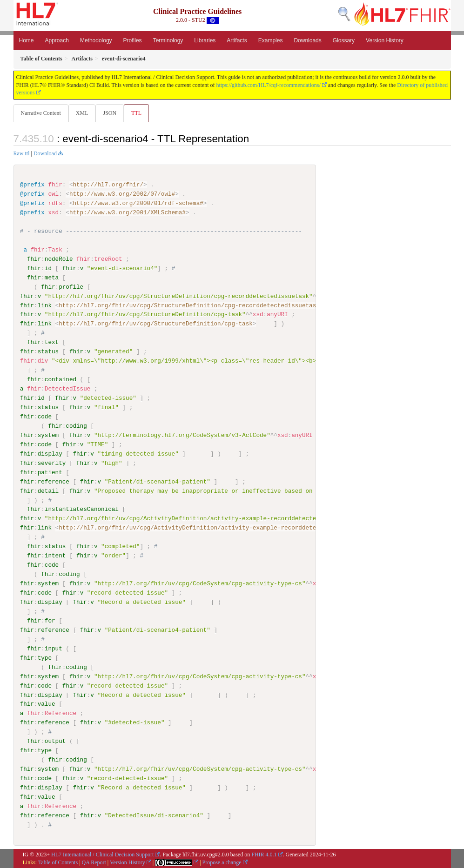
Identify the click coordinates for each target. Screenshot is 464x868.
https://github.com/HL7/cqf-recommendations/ (268, 85)
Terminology (168, 40)
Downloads (307, 40)
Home (27, 40)
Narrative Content (41, 113)
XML (83, 113)
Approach (57, 40)
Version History (385, 40)
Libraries (205, 40)
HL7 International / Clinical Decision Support (102, 855)
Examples (271, 40)
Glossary (344, 40)
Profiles (133, 40)
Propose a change (222, 862)
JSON (111, 113)
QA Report (94, 862)
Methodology (96, 40)
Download (45, 154)
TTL (139, 113)
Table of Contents (58, 862)
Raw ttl (22, 154)
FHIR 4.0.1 (264, 855)
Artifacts (237, 40)
